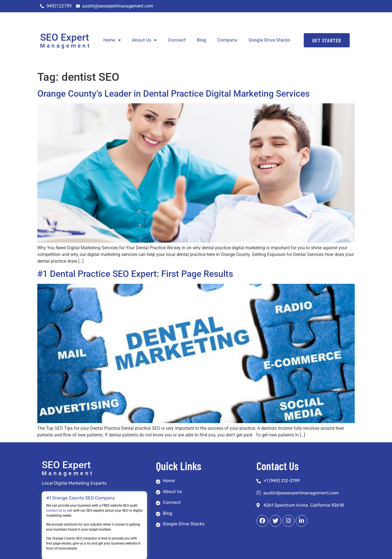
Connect (177, 40)
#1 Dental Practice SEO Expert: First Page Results (135, 274)
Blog (202, 40)
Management (66, 46)
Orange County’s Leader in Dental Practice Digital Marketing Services (173, 94)
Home (112, 40)
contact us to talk (59, 511)
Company (227, 40)
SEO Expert (65, 37)
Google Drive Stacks (269, 40)
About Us (144, 40)
